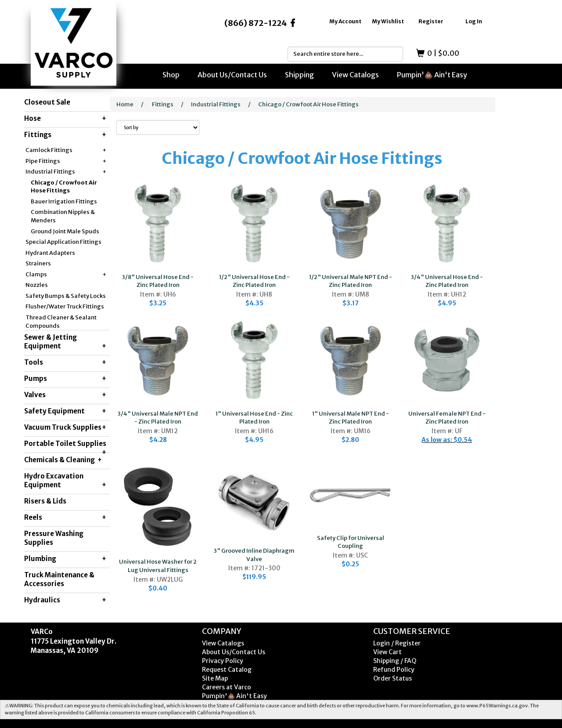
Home (125, 104)
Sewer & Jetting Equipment (65, 342)
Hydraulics (65, 600)
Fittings (65, 135)
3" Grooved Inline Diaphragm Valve (254, 555)
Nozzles (37, 285)
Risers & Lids (45, 501)
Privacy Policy (223, 661)
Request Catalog (227, 670)
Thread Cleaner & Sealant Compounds (61, 322)
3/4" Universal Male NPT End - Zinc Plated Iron (158, 418)
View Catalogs (355, 75)
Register (431, 21)
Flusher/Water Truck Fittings (65, 306)
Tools (65, 362)
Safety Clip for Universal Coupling (351, 542)
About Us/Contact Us (232, 75)
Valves (65, 395)
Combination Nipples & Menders (63, 216)
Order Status (393, 678)
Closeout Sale (47, 102)
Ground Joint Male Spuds (65, 231)
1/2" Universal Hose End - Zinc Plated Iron (254, 281)
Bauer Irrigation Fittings (64, 201)
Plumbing (65, 559)
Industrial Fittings (66, 172)
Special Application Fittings (63, 242)
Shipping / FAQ (395, 661)
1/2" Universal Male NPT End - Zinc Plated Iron (351, 281)
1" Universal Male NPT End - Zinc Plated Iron (351, 418)
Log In (474, 21)
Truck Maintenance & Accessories (59, 579)
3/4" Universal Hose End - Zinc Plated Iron (447, 281)
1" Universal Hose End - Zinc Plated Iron (254, 418)
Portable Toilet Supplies (65, 446)
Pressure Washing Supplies (54, 538)
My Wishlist (388, 21)
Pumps (65, 379)
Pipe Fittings (66, 161)
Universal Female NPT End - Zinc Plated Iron (447, 418)
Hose (65, 119)
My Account (345, 21)
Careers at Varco (227, 687)
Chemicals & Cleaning (63, 460)
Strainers (38, 263)
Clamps (66, 275)
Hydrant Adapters (50, 253)
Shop (171, 75)
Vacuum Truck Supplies (65, 427)
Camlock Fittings (66, 150)
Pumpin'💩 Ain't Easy (432, 75)
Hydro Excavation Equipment (65, 481)
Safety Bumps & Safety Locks (66, 296)
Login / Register (397, 643)
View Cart (387, 652)
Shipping (299, 75)
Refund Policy (394, 670)
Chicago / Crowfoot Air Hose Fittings (64, 187)
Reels (65, 518)
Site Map (215, 678)
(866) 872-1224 (256, 23)
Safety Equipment (65, 411)
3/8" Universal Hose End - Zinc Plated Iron (158, 281)
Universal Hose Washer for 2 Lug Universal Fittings (158, 566)
